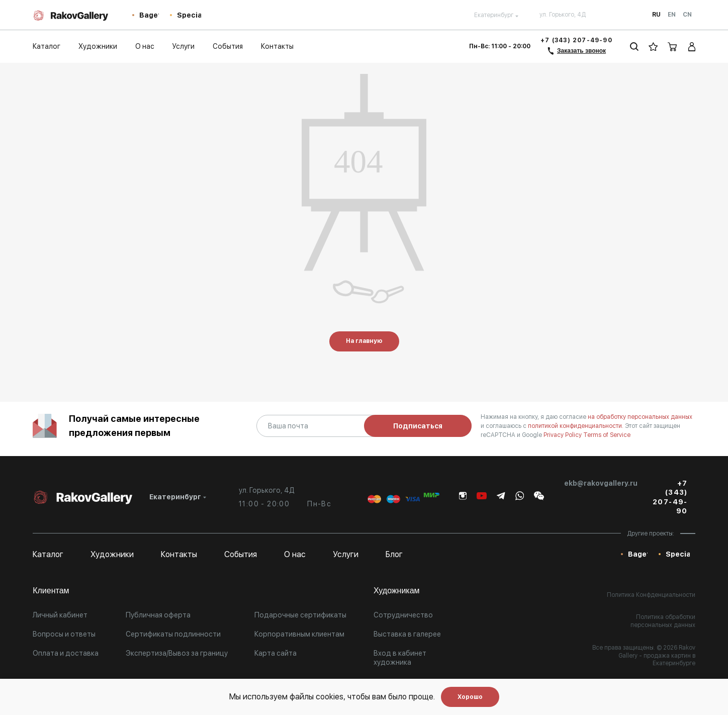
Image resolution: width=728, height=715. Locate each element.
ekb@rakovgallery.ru (601, 483)
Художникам (397, 591)
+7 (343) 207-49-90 (576, 40)
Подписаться (418, 426)
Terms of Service (607, 435)
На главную (364, 341)
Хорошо (470, 697)
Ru (656, 15)
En (672, 15)
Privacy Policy (563, 435)
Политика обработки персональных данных (663, 621)
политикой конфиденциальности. (576, 426)
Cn (687, 15)
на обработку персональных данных (640, 417)
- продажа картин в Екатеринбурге (667, 660)
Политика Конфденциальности (651, 595)
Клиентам (51, 591)
